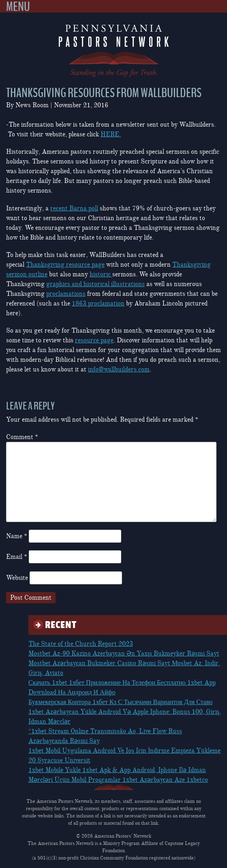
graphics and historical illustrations (95, 284)
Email (17, 557)
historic (101, 274)
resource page (94, 340)
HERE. (111, 134)
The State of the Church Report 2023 (81, 644)
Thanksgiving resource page (65, 265)
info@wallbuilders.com (119, 369)
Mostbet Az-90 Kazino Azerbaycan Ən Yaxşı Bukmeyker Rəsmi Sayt (124, 654)
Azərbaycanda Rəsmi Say (64, 741)
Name (17, 536)
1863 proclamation (98, 303)
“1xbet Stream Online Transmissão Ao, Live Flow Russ (105, 731)
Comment (22, 437)
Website (17, 578)
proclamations (66, 294)
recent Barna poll (74, 208)
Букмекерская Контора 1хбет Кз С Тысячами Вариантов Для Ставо (120, 702)
